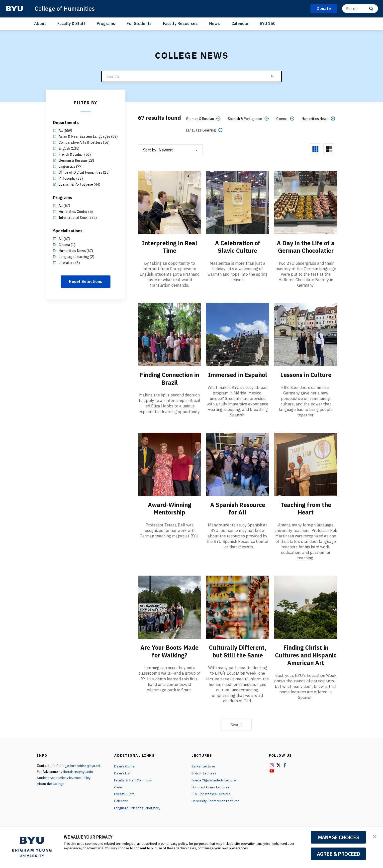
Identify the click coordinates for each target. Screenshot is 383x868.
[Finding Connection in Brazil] (169, 334)
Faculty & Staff (71, 23)
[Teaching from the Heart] (306, 464)
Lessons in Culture (306, 374)
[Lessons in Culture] (306, 334)
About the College (51, 787)
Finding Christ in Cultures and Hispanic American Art (306, 658)
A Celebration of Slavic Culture (238, 247)
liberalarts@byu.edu (78, 775)
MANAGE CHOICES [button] (338, 837)
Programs (106, 23)
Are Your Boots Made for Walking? (169, 651)
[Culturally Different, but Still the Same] (238, 606)
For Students (139, 23)
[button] (375, 836)
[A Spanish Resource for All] (238, 464)
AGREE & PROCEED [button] (338, 854)
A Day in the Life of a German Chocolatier (306, 247)
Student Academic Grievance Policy (64, 781)
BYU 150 (268, 23)
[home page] (14, 9)
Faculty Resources (180, 23)
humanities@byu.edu (86, 769)
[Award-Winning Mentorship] (169, 464)
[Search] (360, 9)
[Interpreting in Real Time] (169, 202)
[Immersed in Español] (238, 334)
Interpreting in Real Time (170, 247)
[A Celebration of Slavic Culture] (238, 202)
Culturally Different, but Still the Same (238, 651)
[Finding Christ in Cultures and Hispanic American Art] (306, 606)
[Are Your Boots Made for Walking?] (169, 606)
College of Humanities (65, 8)
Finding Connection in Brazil (169, 378)
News (215, 23)
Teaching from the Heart (306, 508)
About (40, 23)
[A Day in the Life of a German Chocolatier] (306, 202)
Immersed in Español (238, 374)
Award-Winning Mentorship (170, 508)
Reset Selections (86, 281)
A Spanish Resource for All (238, 508)
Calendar (240, 23)
